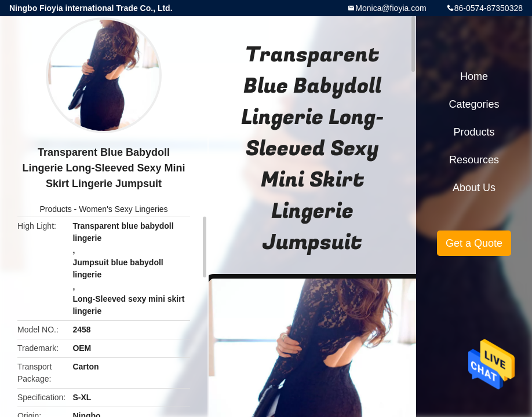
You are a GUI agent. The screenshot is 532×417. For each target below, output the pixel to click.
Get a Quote (474, 243)
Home (474, 76)
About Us (474, 188)
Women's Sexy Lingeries (123, 209)
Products (55, 209)
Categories (474, 104)
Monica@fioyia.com (391, 8)
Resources (474, 160)
